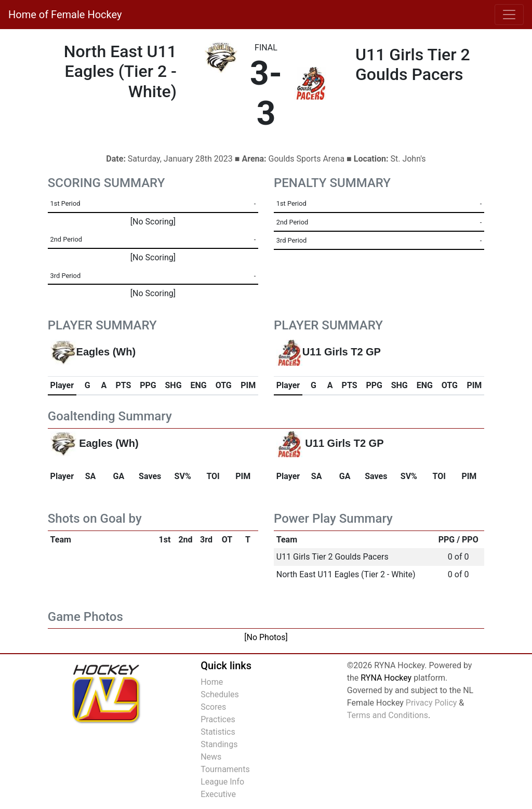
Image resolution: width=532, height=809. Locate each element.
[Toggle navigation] (509, 15)
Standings (219, 744)
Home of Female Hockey (65, 15)
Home (212, 682)
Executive (218, 794)
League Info (222, 782)
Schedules (220, 694)
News (211, 757)
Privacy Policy (431, 703)
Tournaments (225, 769)
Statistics (218, 732)
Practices (218, 719)
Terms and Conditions (388, 715)
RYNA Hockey (386, 678)
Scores (213, 707)
